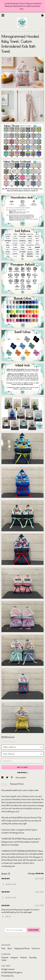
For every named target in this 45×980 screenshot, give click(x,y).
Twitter (4, 960)
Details (4, 784)
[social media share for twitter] (7, 777)
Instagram (15, 957)
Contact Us (36, 948)
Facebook (5, 957)
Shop (4, 948)
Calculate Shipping (8, 742)
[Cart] (42, 16)
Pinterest (24, 957)
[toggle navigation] (3, 15)
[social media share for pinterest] (12, 777)
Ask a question (21, 777)
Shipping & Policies (17, 784)
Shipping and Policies (22, 948)
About (10, 948)
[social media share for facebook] (3, 777)
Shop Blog (33, 957)
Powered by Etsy (7, 976)
